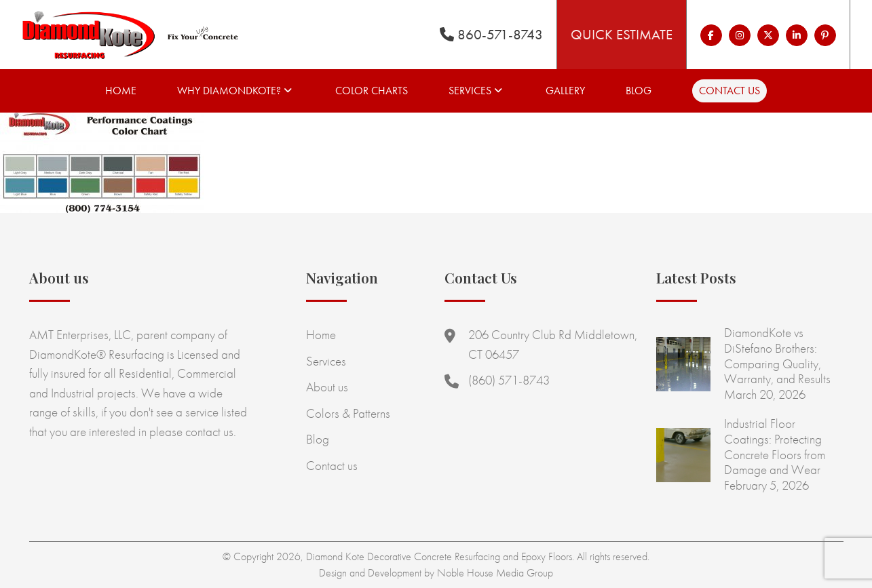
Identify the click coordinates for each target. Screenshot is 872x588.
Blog (639, 91)
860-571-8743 (491, 34)
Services (470, 91)
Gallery (565, 91)
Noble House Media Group (495, 573)
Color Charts (372, 91)
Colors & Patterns (348, 413)
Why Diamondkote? (229, 91)
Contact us (729, 91)
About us (327, 387)
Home (121, 91)
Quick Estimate (622, 34)
